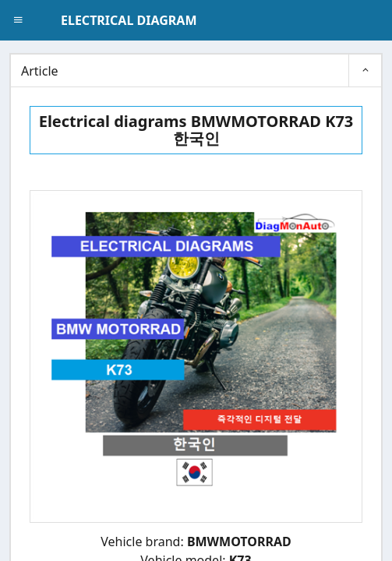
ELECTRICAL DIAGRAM (129, 20)
